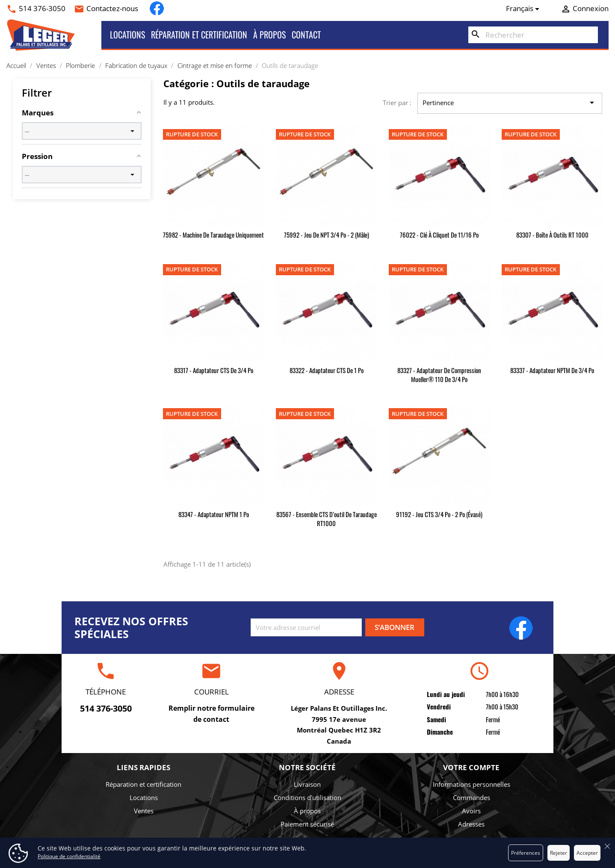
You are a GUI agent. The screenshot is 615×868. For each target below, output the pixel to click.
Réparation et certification (199, 35)
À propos (269, 35)
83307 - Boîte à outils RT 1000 (552, 235)
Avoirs (471, 811)
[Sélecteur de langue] (524, 9)
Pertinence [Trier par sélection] (510, 103)
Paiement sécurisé (307, 824)
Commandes (472, 797)
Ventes (144, 811)
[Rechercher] (533, 35)
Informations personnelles (472, 784)
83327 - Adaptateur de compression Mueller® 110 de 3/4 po (439, 375)
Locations (127, 35)
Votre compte (471, 767)
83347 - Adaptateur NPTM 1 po (214, 514)
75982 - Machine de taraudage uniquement (213, 235)
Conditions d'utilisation (307, 797)
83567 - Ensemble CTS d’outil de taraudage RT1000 (327, 519)
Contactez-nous (112, 8)
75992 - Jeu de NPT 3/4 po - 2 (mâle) (327, 235)
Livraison (307, 784)
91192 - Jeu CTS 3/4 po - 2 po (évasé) (439, 514)
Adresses (471, 824)
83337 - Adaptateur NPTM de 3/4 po (552, 370)
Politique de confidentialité (69, 856)
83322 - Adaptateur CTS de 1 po (327, 370)
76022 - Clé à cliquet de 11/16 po (439, 235)
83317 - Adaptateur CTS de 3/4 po (214, 370)
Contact (306, 35)
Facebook (157, 8)
